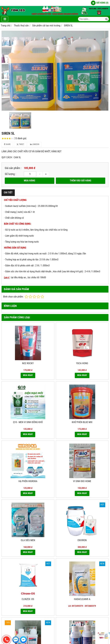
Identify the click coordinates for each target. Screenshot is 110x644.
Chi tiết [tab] (8, 193)
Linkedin (35, 144)
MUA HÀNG (29, 181)
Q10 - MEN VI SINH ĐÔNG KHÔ (28, 422)
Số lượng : (10, 174)
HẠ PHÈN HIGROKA (28, 481)
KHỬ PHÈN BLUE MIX (82, 422)
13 (20, 138)
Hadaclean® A (82, 599)
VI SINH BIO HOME (82, 481)
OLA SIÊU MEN (28, 540)
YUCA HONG (82, 363)
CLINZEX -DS (28, 599)
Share (7, 144)
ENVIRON (82, 540)
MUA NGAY (28, 375)
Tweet (20, 144)
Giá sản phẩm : (13, 168)
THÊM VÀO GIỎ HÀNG (81, 181)
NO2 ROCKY (28, 363)
